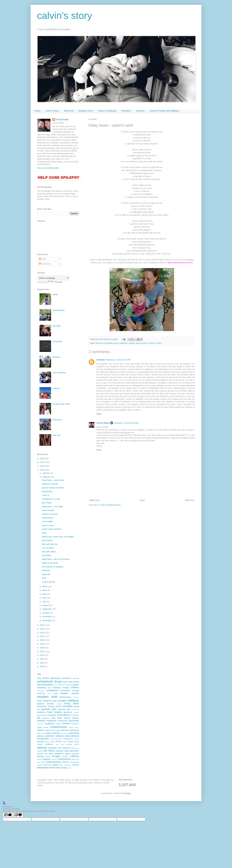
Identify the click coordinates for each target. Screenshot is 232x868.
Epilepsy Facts (86, 111)
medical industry (71, 718)
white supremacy (65, 765)
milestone (46, 570)
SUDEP (46, 678)
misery (58, 724)
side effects (49, 751)
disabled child (47, 697)
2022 (43, 655)
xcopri (69, 768)
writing (64, 768)
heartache (41, 712)
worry (58, 768)
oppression (74, 730)
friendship (68, 706)
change (66, 688)
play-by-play (47, 491)
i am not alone (48, 548)
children (75, 687)
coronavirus (65, 691)
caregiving (41, 688)
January (46, 473)
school (76, 744)
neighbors (48, 730)
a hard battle (47, 522)
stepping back (59, 310)
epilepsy (132, 343)
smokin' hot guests (50, 514)
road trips (60, 744)
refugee (71, 742)
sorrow (40, 754)
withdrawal (43, 768)
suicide (39, 759)
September (47, 609)
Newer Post (94, 500)
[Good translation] (8, 815)
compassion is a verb (51, 499)
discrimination (65, 697)
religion (40, 744)
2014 (43, 625)
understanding (53, 762)
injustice (76, 712)
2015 (43, 629)
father (76, 704)
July (44, 602)
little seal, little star (50, 544)
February (46, 477)
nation (77, 727)
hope (50, 712)
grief (54, 709)
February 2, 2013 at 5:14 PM (118, 360)
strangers (75, 754)
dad (49, 693)
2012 (43, 466)
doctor (40, 701)
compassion (52, 690)
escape (59, 704)
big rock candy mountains (53, 488)
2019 (43, 644)
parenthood (65, 733)
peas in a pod (48, 525)
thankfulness (65, 759)
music (71, 727)
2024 (43, 663)
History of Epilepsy (107, 111)
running (69, 744)
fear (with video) (49, 552)
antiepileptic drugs (111, 343)
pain (49, 733)
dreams (47, 701)
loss (53, 718)
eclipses (56, 388)
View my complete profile (48, 168)
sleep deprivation (72, 751)
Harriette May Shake (61, 404)
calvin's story (65, 16)
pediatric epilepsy (55, 736)
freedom (51, 706)
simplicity (60, 751)
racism (59, 742)
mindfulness (50, 724)
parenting (74, 733)
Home (37, 111)
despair (64, 693)
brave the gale (48, 510)
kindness (145, 343)
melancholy (63, 721)
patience (41, 736)
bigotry (76, 685)
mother (46, 727)
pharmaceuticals (56, 739)
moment (66, 723)
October (46, 613)
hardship (62, 709)
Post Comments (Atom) (110, 505)
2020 (43, 648)
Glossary (140, 111)
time (77, 759)
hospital (58, 712)
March (45, 587)
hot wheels (46, 555)
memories (74, 721)
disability (75, 693)
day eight (57, 326)
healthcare (75, 709)
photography (68, 739)
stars (46, 754)
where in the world (50, 563)
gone (44, 578)
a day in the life (48, 582)
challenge (56, 688)
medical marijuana (47, 721)
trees (39, 762)
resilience (49, 744)
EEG (39, 678)
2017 (43, 636)
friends (59, 706)
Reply (99, 414)
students (65, 756)
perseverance (72, 736)
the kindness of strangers (53, 567)
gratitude (46, 709)
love (60, 718)
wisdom (76, 765)
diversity (76, 697)
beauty (76, 682)
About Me (69, 111)
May (44, 594)
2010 (43, 459)
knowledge (75, 715)
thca (74, 759)
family (67, 704)
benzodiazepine (45, 685)
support (159, 343)
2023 (43, 659)
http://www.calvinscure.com (180, 263)
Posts (42, 259)
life (39, 718)
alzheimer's (67, 678)
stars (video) (47, 540)
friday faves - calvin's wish (53, 480)
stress (48, 756)
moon (39, 727)
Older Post (190, 500)
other (39, 733)
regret (77, 742)
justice (40, 715)
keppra (45, 715)
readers (65, 742)
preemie (41, 742)
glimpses (56, 357)
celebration (123, 343)
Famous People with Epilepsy (164, 111)
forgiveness (42, 706)
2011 (43, 462)
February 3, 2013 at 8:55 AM (126, 423)
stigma (68, 754)
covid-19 (41, 693)
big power (46, 574)
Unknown (101, 360)
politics (77, 739)
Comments (45, 264)
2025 (43, 667)
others (44, 733)
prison (47, 742)
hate (68, 709)
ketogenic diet (54, 715)
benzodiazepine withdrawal (63, 685)
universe (65, 762)
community (41, 691)
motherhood (58, 727)
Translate (55, 282)
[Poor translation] (18, 815)
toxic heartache (59, 373)
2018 (43, 640)
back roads (68, 682)
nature (40, 730)
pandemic (56, 733)
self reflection (64, 748)
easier (55, 294)
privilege (52, 742)
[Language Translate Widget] (53, 278)
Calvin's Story (52, 111)
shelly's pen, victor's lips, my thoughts (58, 537)
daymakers (57, 420)
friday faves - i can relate (52, 507)
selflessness (75, 748)
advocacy (100, 343)
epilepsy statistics (46, 704)
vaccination (75, 762)
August (46, 605)
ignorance (68, 712)
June (45, 598)
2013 (43, 470)
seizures (53, 748)
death (55, 693)
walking (55, 765)
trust (43, 762)
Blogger (128, 793)
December (47, 621)
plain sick (57, 435)
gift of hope (47, 503)
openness (65, 730)
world (51, 768)
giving (138, 343)
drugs (54, 701)
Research (126, 111)
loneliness (46, 718)
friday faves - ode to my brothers (56, 559)
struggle (56, 756)
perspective (43, 739)
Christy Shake (103, 423)
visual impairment (44, 765)
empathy (62, 701)
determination (48, 518)
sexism (40, 751)
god (39, 709)
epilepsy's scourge (50, 484)
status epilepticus (56, 754)
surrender (54, 759)
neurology (56, 730)
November (47, 617)
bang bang (57, 341)
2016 (43, 633)
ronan (44, 533)
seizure (152, 343)
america (76, 678)
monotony (75, 724)
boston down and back (52, 529)
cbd (49, 688)
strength (41, 756)
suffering (75, 756)
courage (75, 691)
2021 (43, 652)
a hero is (46, 495)
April (45, 590)
